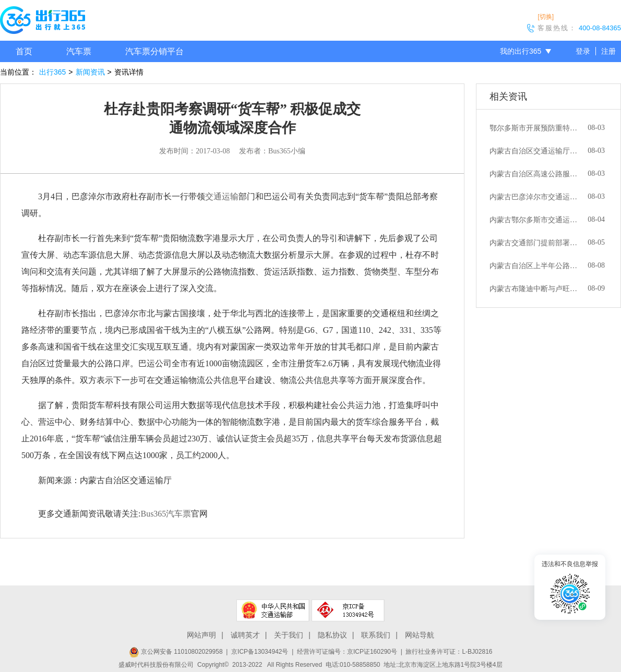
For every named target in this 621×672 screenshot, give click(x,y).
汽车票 (79, 51)
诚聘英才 (245, 635)
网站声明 (201, 635)
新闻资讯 (90, 72)
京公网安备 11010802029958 (176, 652)
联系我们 (376, 635)
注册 (608, 51)
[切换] (546, 17)
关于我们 (289, 635)
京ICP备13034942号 (260, 652)
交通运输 (222, 196)
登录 (583, 51)
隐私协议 (332, 635)
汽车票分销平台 (154, 51)
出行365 (52, 72)
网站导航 (420, 635)
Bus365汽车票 (166, 514)
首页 (24, 51)
